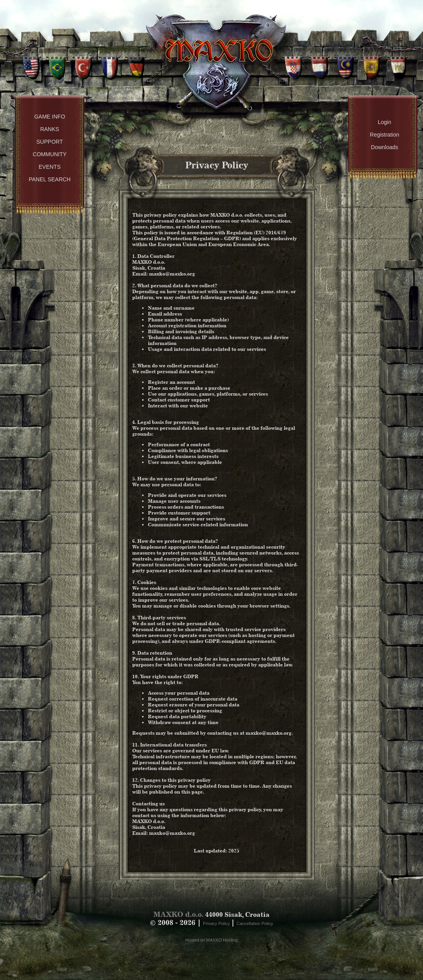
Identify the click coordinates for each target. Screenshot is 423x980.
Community (49, 154)
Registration (385, 135)
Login (385, 122)
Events (49, 167)
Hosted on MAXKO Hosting (211, 940)
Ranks (49, 129)
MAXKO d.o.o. (179, 914)
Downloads (384, 147)
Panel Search (50, 179)
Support (50, 142)
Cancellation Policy (255, 923)
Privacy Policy (217, 923)
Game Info (50, 117)
